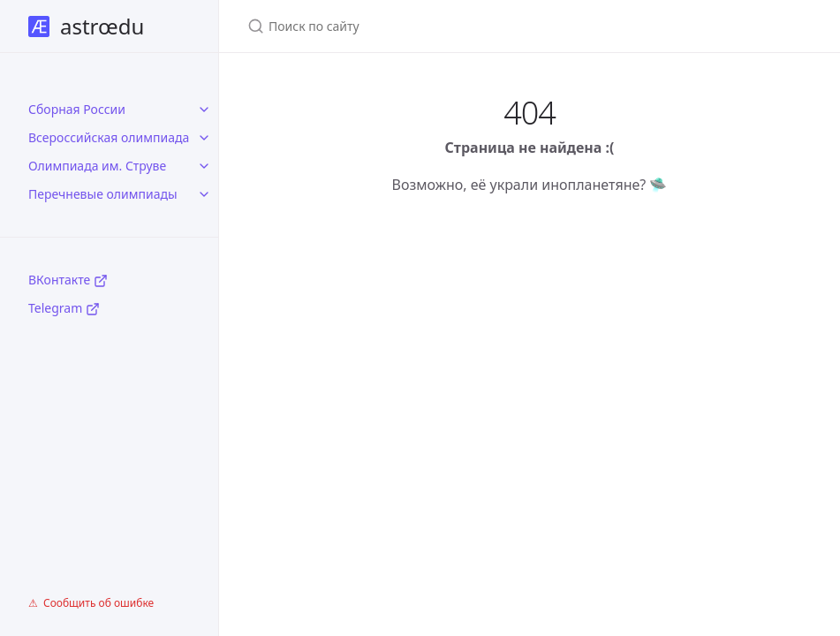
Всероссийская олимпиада (109, 137)
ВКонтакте (68, 280)
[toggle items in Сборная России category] (204, 110)
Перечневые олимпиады (103, 194)
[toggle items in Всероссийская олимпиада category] (204, 138)
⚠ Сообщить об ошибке (91, 603)
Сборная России (77, 109)
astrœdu (86, 26)
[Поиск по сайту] (456, 26)
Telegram (64, 308)
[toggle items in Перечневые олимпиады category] (204, 194)
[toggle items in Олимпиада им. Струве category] (204, 166)
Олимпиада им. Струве (97, 166)
